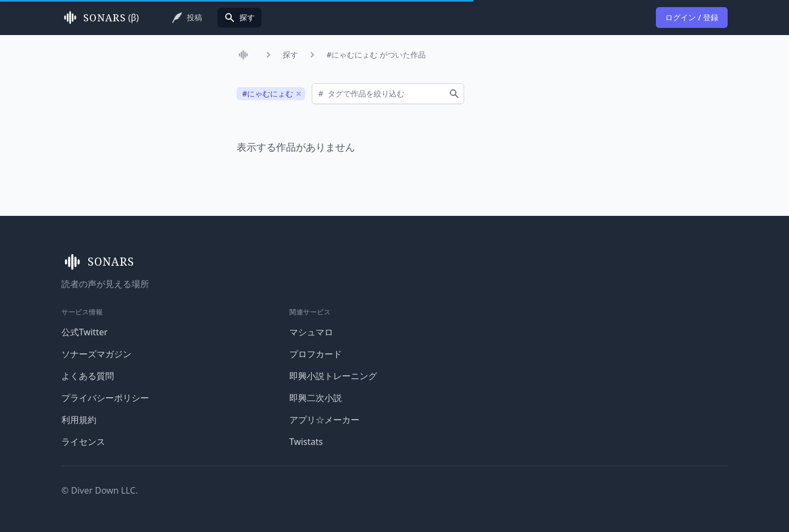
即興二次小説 (316, 398)
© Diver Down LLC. (100, 490)
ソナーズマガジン (96, 354)
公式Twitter (84, 332)
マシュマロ (311, 332)
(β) (100, 18)
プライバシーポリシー (105, 398)
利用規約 (79, 420)
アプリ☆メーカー (324, 420)
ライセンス (83, 442)
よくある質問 (88, 376)
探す (290, 55)
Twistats (306, 442)
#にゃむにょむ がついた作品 (376, 55)
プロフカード (316, 354)
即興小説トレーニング (333, 376)
